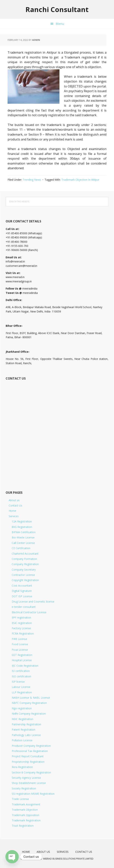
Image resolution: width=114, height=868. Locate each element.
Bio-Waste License (23, 537)
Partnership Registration (26, 724)
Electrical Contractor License (29, 612)
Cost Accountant (22, 586)
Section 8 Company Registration (31, 772)
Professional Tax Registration (30, 751)
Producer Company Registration (31, 746)
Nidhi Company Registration (29, 714)
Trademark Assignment (26, 804)
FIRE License (19, 639)
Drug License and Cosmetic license (33, 602)
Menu (60, 24)
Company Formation (24, 559)
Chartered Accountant (25, 554)
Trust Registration (23, 826)
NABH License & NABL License (31, 698)
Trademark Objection (25, 810)
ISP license (18, 682)
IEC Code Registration (25, 666)
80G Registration (22, 527)
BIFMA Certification (24, 532)
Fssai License (20, 650)
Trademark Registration (26, 820)
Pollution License (22, 740)
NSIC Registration (22, 719)
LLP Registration (22, 692)
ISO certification (21, 676)
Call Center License (23, 543)
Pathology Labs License (26, 735)
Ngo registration (22, 708)
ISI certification (21, 671)
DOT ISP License (22, 596)
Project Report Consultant (28, 756)
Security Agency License (26, 778)
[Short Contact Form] (57, 431)
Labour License (21, 687)
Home (12, 511)
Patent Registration (23, 730)
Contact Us (15, 505)
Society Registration (24, 788)
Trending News (32, 180)
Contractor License (23, 575)
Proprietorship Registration (28, 762)
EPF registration (21, 617)
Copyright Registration (25, 580)
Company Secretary (24, 570)
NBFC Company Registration (29, 703)
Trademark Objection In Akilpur (80, 180)
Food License (20, 644)
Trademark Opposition (25, 815)
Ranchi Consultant (57, 9)
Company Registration (25, 564)
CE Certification (21, 548)
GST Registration (22, 655)
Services (14, 516)
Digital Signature (22, 591)
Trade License (20, 799)
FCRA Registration (23, 633)
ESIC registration (22, 623)
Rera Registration (22, 767)
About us (14, 500)
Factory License (21, 628)
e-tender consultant (24, 607)
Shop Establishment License (29, 783)
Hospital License (22, 660)
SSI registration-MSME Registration (33, 794)
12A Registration (22, 521)
